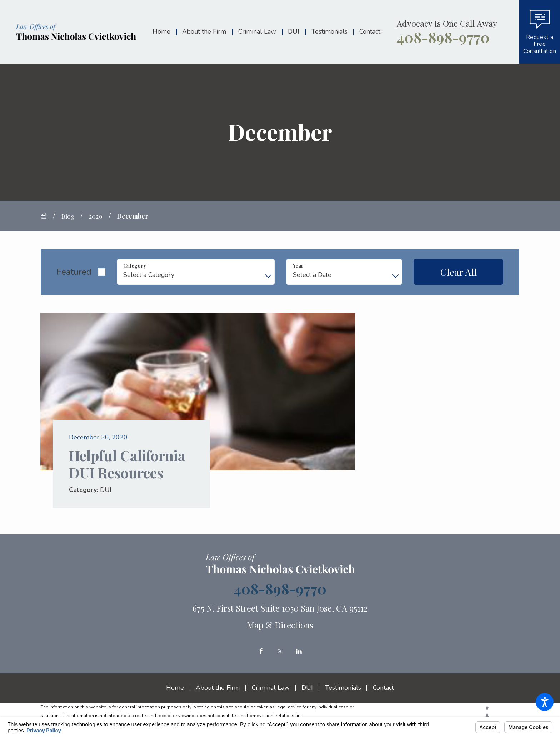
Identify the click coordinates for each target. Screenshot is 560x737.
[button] (545, 702)
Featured (74, 272)
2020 (96, 216)
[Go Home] (47, 216)
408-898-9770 (443, 37)
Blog (68, 216)
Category (135, 266)
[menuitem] (164, 32)
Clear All (459, 272)
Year (298, 266)
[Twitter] (280, 651)
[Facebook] (261, 651)
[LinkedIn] (299, 651)
